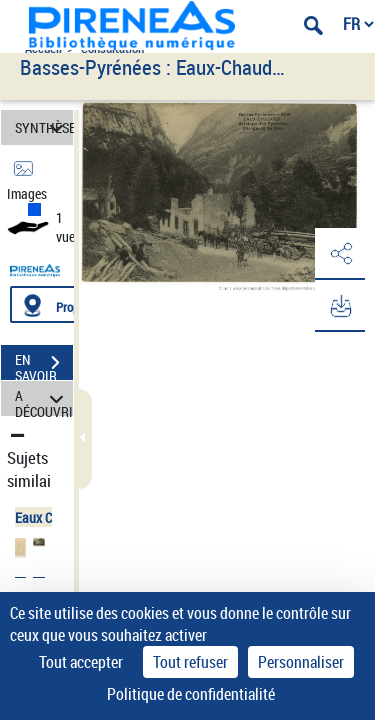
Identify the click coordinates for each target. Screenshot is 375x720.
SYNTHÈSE (44, 127)
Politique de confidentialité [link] (191, 694)
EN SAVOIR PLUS (44, 365)
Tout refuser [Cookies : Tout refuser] (190, 662)
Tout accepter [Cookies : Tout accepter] (81, 662)
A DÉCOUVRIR (44, 398)
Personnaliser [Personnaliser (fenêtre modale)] (301, 662)
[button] (340, 254)
